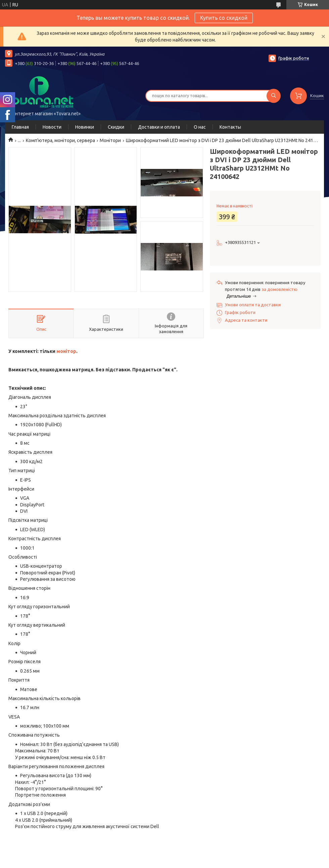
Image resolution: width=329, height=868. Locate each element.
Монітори (110, 140)
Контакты (230, 127)
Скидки (116, 127)
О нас (200, 127)
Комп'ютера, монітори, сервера (60, 140)
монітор (66, 351)
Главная (20, 127)
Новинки (85, 127)
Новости (52, 127)
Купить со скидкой (224, 18)
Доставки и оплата (159, 127)
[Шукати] (274, 96)
